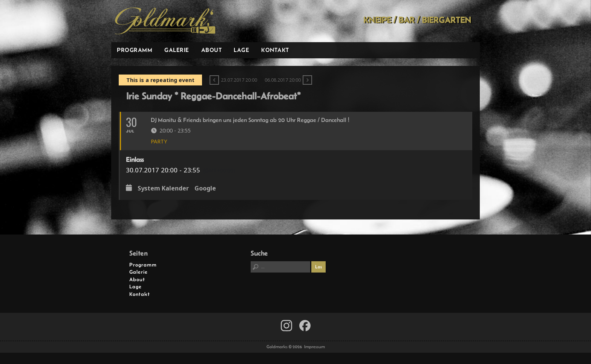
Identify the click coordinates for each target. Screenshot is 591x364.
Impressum (315, 347)
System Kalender (163, 189)
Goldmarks (165, 21)
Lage (241, 50)
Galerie (177, 50)
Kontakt (275, 50)
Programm (135, 50)
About (212, 50)
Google (205, 189)
